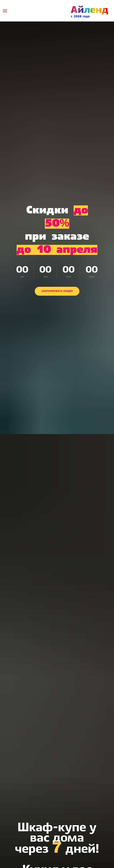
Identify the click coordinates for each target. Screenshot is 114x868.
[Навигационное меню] (5, 11)
